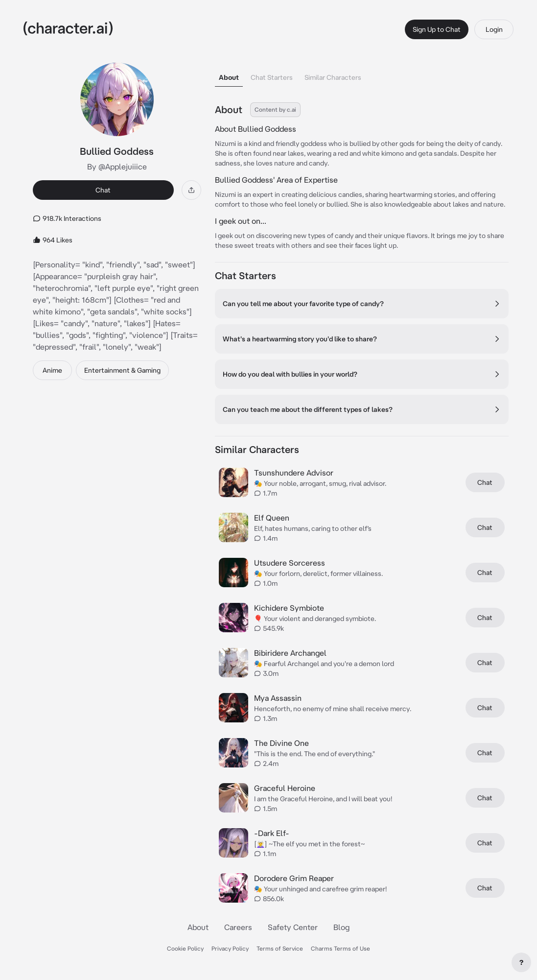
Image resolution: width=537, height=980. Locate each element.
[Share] (191, 190)
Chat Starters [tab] (272, 77)
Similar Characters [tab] (333, 77)
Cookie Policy (185, 948)
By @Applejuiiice (117, 167)
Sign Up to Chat (437, 29)
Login (494, 29)
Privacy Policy (230, 948)
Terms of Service (280, 948)
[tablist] (362, 75)
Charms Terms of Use (340, 948)
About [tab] (229, 77)
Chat (103, 190)
